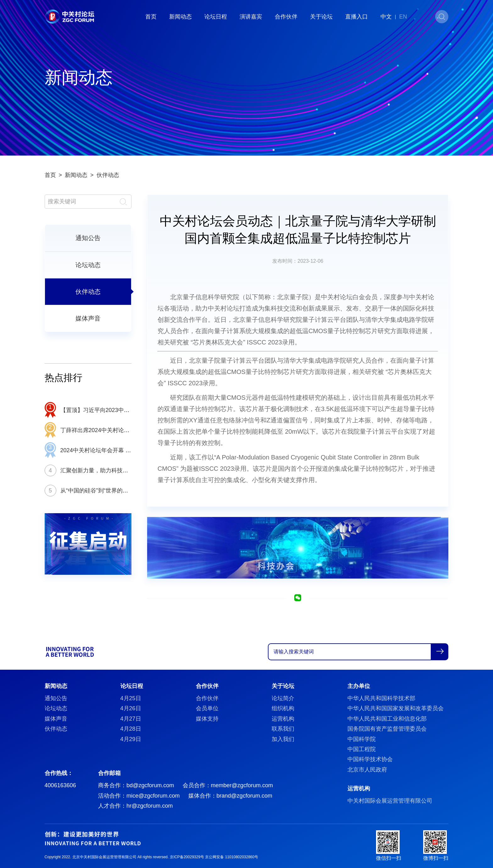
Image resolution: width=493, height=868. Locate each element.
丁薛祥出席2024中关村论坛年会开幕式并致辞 (118, 430)
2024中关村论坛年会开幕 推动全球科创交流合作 (121, 450)
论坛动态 (88, 265)
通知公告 (88, 238)
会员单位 (207, 708)
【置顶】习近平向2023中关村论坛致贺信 (112, 410)
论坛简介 (283, 698)
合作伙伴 (286, 17)
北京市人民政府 (367, 770)
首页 (151, 17)
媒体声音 (88, 318)
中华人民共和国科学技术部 (381, 698)
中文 (386, 17)
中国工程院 (362, 749)
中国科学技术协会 (370, 759)
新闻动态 (180, 17)
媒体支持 (207, 719)
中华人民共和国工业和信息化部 (387, 719)
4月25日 (131, 698)
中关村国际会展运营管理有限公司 (390, 801)
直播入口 (357, 17)
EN (403, 17)
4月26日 (131, 708)
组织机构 (283, 708)
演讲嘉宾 (251, 17)
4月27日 (131, 719)
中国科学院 (362, 739)
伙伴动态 (108, 175)
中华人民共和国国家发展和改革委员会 (396, 708)
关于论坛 (321, 17)
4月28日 (131, 729)
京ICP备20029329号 (187, 857)
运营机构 (283, 719)
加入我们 (283, 739)
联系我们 (283, 729)
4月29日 (131, 739)
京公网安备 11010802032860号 (232, 857)
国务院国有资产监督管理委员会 (387, 729)
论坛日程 (216, 17)
